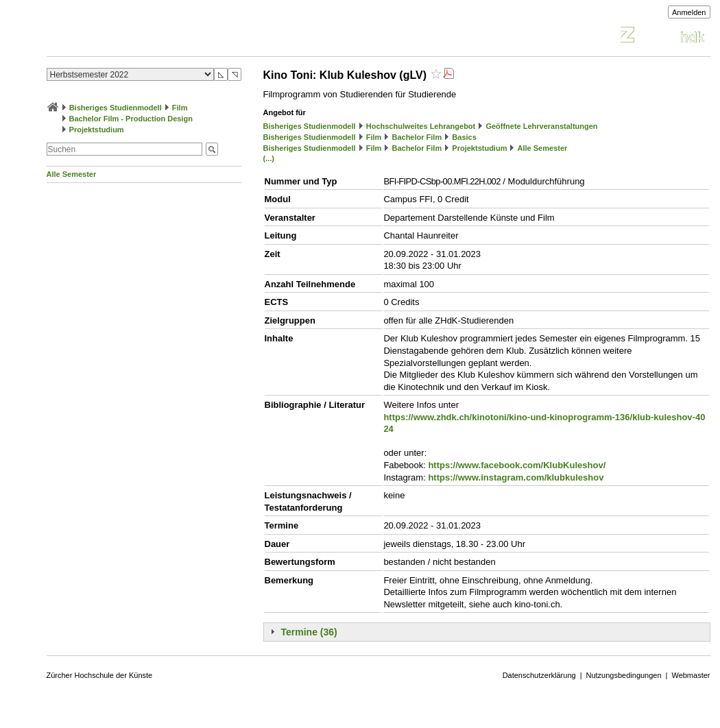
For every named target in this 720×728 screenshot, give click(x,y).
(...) (269, 158)
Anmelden (689, 12)
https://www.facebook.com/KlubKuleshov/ (517, 465)
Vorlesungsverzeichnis (147, 37)
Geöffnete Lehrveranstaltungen (541, 126)
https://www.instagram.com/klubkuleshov (516, 477)
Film (180, 108)
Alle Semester (72, 174)
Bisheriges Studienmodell (116, 108)
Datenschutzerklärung (539, 675)
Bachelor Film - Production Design (131, 119)
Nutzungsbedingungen (624, 675)
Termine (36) (309, 632)
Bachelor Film (417, 137)
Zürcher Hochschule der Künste (100, 675)
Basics (464, 137)
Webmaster (691, 675)
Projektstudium (97, 130)
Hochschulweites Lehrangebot (421, 126)
